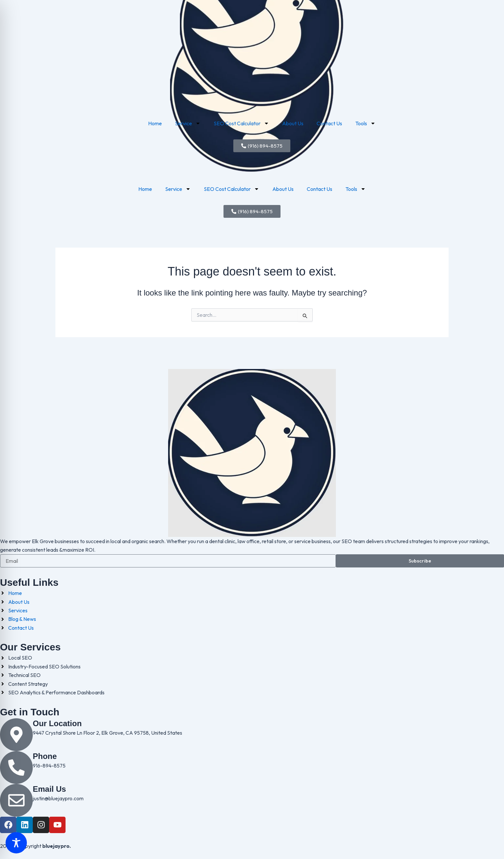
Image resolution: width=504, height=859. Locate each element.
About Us (283, 189)
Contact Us (320, 189)
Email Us (49, 789)
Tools (356, 189)
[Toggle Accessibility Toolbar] (16, 843)
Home (145, 189)
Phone (45, 756)
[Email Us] (16, 800)
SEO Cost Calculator (232, 189)
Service (178, 189)
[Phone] (16, 767)
